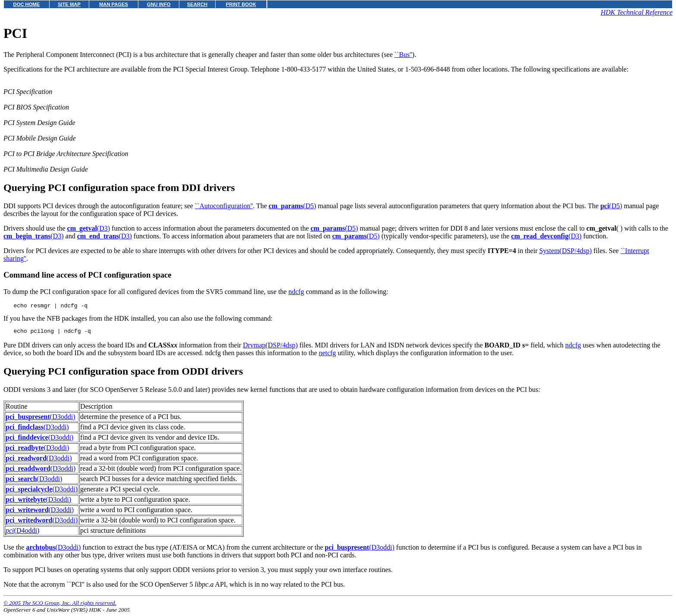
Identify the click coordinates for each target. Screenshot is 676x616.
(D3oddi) (41, 419)
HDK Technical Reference (637, 12)
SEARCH (197, 4)
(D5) (292, 206)
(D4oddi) (22, 533)
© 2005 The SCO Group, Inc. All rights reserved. (60, 605)
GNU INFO (159, 4)
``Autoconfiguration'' (224, 206)
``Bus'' (403, 55)
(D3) (89, 228)
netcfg (327, 355)
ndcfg (296, 292)
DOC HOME (27, 4)
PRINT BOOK (241, 4)
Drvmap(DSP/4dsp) (270, 348)
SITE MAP (69, 4)
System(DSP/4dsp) (566, 251)
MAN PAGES (114, 4)
